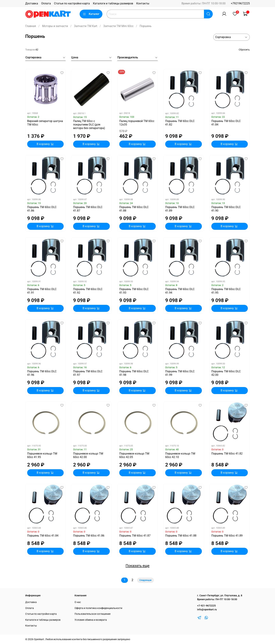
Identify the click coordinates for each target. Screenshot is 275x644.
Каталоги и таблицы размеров (113, 3)
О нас (78, 602)
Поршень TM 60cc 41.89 (227, 536)
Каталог (91, 14)
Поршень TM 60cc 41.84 (43, 536)
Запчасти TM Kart (86, 26)
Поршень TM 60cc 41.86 (89, 536)
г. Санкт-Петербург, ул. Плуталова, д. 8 (220, 596)
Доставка (32, 3)
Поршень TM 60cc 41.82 (227, 454)
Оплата (46, 3)
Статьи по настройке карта (72, 3)
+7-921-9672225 (206, 606)
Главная (31, 26)
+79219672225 (240, 3)
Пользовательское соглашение (93, 614)
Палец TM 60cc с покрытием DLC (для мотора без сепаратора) (89, 125)
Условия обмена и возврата (91, 620)
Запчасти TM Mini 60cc (118, 26)
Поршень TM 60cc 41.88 (181, 536)
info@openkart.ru (207, 610)
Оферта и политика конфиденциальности (98, 608)
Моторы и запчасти (55, 26)
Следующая (145, 580)
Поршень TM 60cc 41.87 (135, 536)
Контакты (143, 3)
